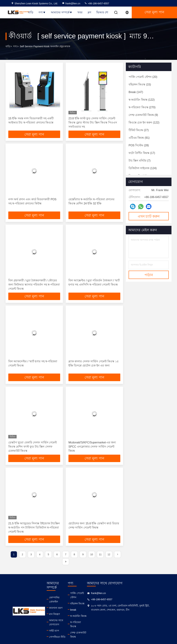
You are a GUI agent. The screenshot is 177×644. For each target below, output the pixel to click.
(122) (142, 100)
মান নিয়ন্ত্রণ (57, 610)
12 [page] (109, 559)
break (85, 610)
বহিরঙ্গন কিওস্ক (89, 604)
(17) (142, 153)
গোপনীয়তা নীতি (60, 629)
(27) (139, 130)
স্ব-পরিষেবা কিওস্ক (91, 623)
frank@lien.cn (71, 3)
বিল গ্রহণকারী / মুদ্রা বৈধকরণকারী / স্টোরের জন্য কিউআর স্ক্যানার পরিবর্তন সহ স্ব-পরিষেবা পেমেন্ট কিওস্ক (34, 286)
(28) (139, 145)
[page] (118, 559)
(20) (143, 77)
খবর (80, 12)
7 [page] (66, 559)
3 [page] (31, 559)
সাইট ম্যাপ (57, 623)
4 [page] (40, 559)
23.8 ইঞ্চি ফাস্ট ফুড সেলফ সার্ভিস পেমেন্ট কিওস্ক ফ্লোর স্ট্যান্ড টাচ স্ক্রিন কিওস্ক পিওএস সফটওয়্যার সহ (93, 123)
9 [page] (83, 559)
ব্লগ (89, 12)
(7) (140, 161)
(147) (136, 92)
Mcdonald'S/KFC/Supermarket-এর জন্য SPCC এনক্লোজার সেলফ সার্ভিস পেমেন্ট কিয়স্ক (92, 450)
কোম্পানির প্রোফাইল (62, 598)
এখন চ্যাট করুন (149, 216)
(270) (142, 107)
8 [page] (74, 559)
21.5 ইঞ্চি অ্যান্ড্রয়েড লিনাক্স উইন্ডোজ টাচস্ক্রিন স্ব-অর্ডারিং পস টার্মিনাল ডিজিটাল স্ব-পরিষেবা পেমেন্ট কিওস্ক (34, 532)
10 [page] (92, 559)
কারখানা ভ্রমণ (59, 604)
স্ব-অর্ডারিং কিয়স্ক (90, 617)
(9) (143, 115)
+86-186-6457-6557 (97, 3)
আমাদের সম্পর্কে (61, 12)
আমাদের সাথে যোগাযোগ (64, 617)
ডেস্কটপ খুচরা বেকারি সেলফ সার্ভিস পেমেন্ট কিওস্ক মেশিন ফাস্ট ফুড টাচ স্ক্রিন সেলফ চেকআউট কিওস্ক (33, 450)
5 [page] (48, 559)
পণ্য (42, 12)
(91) (139, 138)
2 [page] (22, 559)
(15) (140, 84)
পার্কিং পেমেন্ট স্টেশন (92, 598)
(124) (143, 168)
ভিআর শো (102, 12)
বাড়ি (31, 12)
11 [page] (100, 559)
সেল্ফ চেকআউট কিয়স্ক (93, 629)
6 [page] (57, 559)
